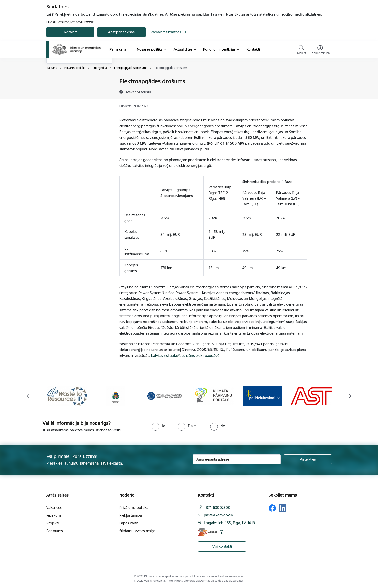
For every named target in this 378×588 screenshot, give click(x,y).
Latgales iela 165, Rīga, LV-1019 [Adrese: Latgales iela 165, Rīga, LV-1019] (229, 523)
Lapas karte (129, 523)
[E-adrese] (208, 532)
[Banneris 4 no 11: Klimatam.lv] (213, 396)
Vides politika (62, 98)
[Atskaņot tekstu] (138, 92)
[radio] (158, 426)
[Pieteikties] (308, 459)
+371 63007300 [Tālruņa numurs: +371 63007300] (217, 507)
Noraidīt (70, 32)
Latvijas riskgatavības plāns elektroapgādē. (185, 355)
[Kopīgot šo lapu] (320, 91)
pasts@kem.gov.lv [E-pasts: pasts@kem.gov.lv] (218, 515)
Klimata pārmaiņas (66, 90)
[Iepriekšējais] (28, 396)
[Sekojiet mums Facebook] (272, 508)
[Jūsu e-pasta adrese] (237, 459)
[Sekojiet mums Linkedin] (283, 508)
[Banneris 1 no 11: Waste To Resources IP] (67, 396)
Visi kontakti (222, 546)
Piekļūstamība (131, 515)
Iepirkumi (54, 515)
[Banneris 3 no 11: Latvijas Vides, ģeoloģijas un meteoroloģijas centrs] (165, 396)
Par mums (55, 531)
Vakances (54, 507)
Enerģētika (60, 81)
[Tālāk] (350, 396)
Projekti (52, 523)
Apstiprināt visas (121, 32)
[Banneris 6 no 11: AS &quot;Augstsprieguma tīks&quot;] (311, 396)
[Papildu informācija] (221, 532)
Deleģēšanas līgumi (67, 107)
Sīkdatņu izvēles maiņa (138, 531)
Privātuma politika (134, 507)
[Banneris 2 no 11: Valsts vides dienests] (116, 396)
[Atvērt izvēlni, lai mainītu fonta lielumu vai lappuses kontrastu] (320, 50)
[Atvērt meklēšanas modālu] (302, 50)
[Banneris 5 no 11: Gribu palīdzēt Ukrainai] (262, 396)
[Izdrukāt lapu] (320, 79)
